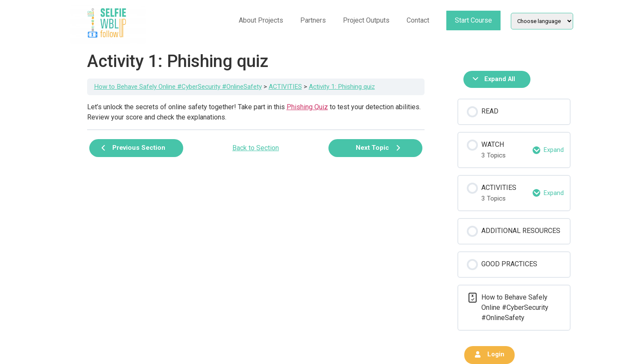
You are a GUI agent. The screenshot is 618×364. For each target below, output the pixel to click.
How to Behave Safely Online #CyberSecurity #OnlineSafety (178, 87)
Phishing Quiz (307, 107)
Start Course (473, 20)
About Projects (261, 20)
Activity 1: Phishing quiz (342, 87)
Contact (418, 20)
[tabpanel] (256, 112)
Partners (313, 20)
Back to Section (256, 148)
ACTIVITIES (285, 87)
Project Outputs (366, 20)
